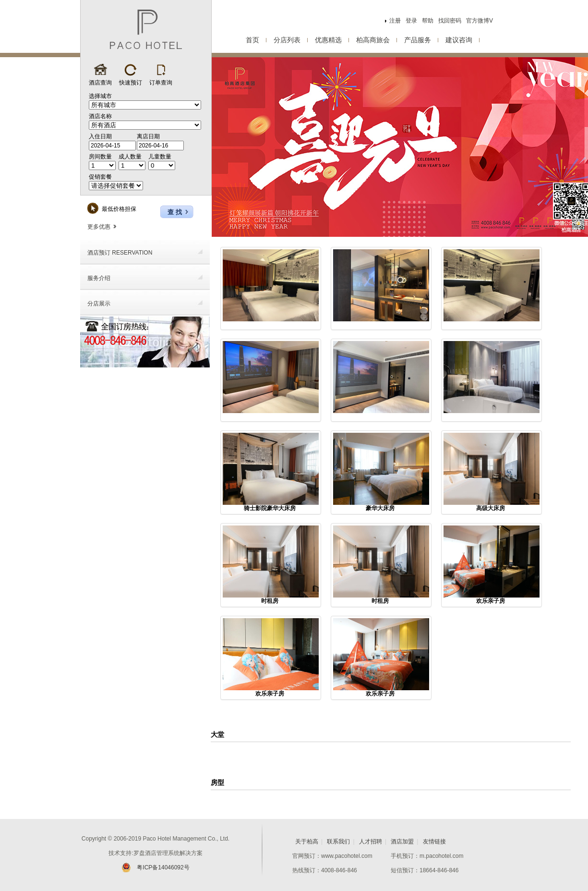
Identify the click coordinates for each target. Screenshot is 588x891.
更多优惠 (102, 227)
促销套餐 (100, 177)
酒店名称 (100, 116)
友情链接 (434, 842)
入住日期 (100, 136)
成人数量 (130, 157)
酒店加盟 (402, 842)
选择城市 (100, 96)
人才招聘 (371, 842)
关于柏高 (307, 842)
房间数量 (100, 157)
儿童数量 (160, 157)
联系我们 (338, 842)
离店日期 (148, 136)
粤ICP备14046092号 (155, 867)
